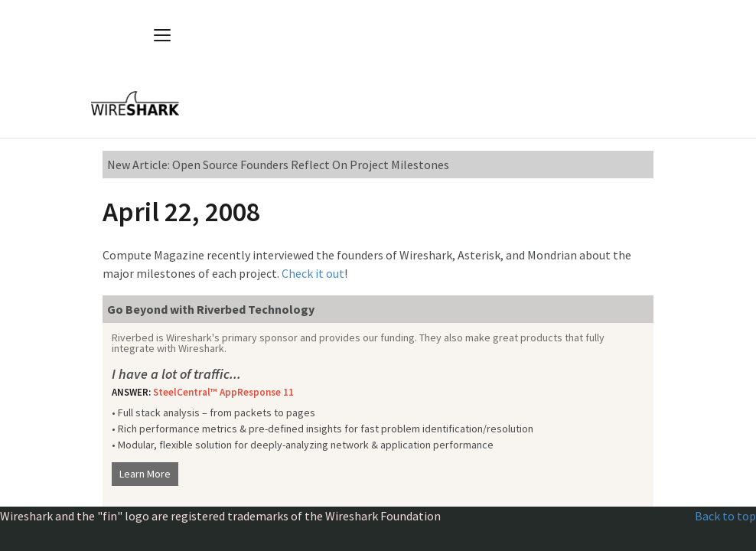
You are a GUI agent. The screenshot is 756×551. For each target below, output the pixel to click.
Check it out (313, 273)
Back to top (725, 516)
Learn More (145, 474)
